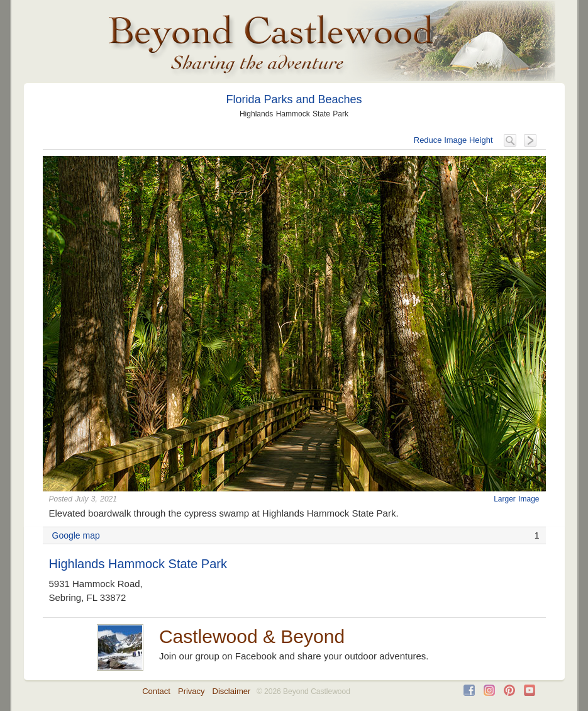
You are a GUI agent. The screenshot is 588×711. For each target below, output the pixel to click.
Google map (76, 535)
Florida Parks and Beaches (294, 99)
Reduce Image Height (453, 140)
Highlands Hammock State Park (138, 564)
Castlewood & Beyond (252, 636)
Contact (156, 691)
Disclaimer (232, 691)
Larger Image (516, 499)
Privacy (191, 691)
